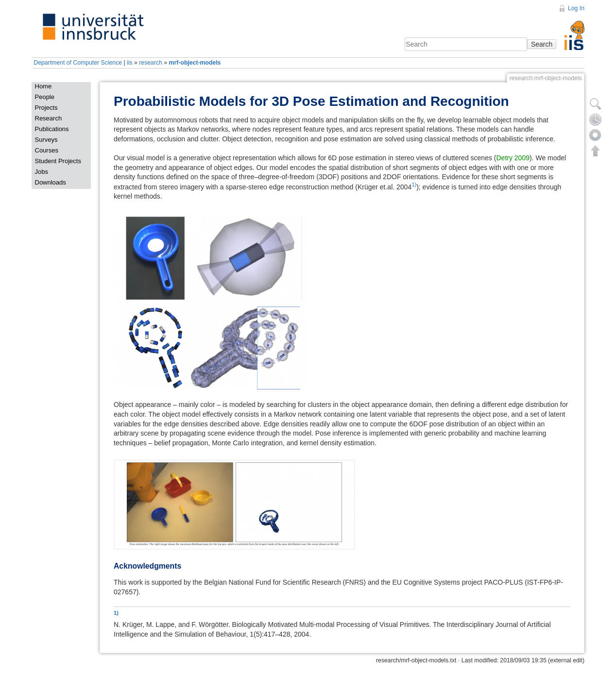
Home (43, 86)
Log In (576, 8)
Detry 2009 (513, 158)
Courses (47, 150)
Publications (52, 129)
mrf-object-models (195, 63)
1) (414, 185)
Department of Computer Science (78, 63)
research (151, 63)
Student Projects (58, 161)
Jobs (42, 172)
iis (130, 63)
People (45, 97)
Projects (46, 108)
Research (49, 118)
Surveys (46, 140)
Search (542, 44)
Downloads (51, 182)
